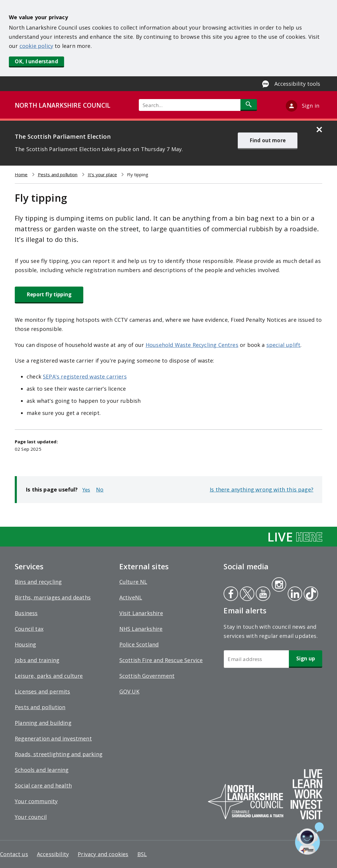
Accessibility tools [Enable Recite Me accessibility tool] (297, 84)
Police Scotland (139, 644)
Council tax (29, 629)
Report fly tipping (49, 294)
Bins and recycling (38, 582)
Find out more (268, 140)
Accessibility (53, 854)
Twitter (246, 594)
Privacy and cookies (103, 854)
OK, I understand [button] (36, 61)
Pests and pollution (58, 174)
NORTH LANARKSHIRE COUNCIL (63, 105)
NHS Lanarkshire (141, 629)
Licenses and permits (43, 691)
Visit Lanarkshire (141, 613)
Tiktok (310, 594)
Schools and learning (42, 770)
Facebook (231, 594)
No (100, 489)
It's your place (102, 174)
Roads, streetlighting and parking (59, 754)
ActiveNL (131, 597)
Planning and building (43, 723)
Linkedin (294, 594)
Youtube (262, 594)
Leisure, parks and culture (49, 676)
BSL (142, 854)
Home (21, 174)
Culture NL (133, 582)
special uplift (284, 345)
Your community (36, 801)
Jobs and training (37, 660)
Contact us (14, 854)
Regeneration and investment (53, 738)
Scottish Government (147, 676)
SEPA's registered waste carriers (85, 376)
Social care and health (43, 785)
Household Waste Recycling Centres (192, 345)
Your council (31, 817)
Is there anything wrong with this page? (262, 489)
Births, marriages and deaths (53, 597)
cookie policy (36, 46)
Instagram (279, 585)
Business (26, 613)
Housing (25, 644)
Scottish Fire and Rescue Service (161, 660)
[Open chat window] (309, 838)
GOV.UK (129, 691)
